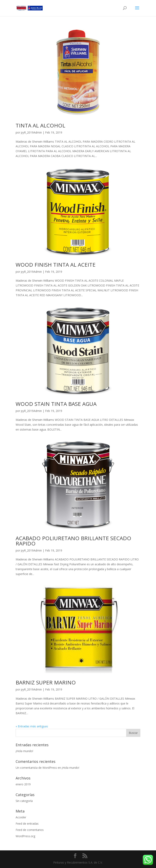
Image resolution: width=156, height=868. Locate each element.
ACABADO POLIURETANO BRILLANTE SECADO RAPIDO (73, 541)
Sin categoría (24, 801)
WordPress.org (25, 836)
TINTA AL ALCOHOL (40, 125)
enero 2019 (23, 784)
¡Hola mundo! (24, 751)
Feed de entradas (27, 824)
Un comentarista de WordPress (36, 768)
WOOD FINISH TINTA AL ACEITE (56, 265)
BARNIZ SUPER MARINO (46, 682)
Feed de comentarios (30, 830)
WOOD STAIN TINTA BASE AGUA (56, 404)
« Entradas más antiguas (32, 726)
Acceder (21, 817)
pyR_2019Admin (31, 132)
